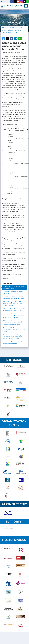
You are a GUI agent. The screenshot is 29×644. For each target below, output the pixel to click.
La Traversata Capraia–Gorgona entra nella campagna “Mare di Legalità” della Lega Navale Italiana (14, 316)
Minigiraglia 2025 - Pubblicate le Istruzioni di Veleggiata (13, 343)
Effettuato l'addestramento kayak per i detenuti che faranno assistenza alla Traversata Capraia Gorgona (14, 323)
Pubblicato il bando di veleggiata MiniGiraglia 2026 (13, 293)
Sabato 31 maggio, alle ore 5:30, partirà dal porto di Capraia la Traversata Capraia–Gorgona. (14, 304)
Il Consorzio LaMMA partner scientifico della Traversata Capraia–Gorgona (15, 310)
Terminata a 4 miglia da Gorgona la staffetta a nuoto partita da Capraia (14, 298)
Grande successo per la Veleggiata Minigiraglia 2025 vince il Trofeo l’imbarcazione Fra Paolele (13, 337)
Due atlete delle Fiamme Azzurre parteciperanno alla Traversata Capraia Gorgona (14, 330)
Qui (3, 274)
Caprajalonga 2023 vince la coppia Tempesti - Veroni (13, 287)
